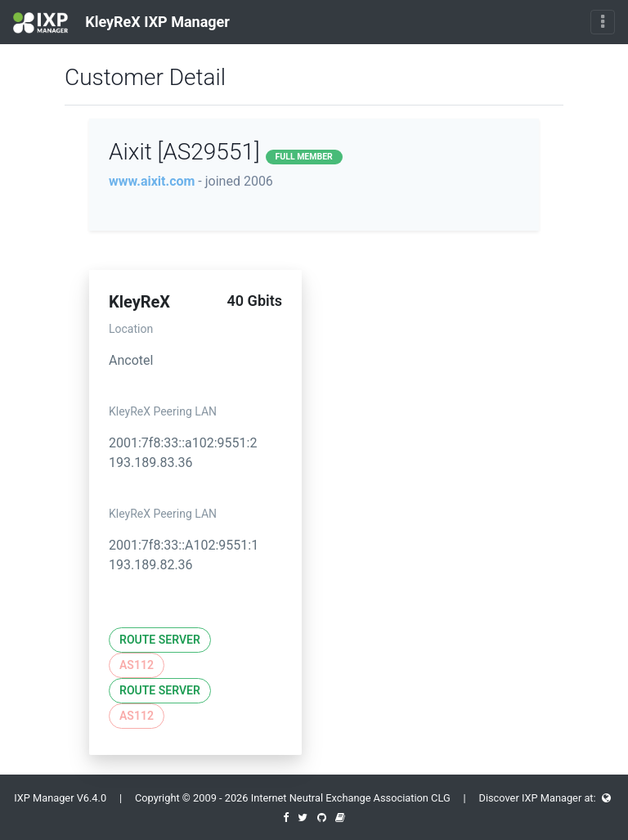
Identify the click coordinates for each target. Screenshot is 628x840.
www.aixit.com (152, 181)
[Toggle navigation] (603, 22)
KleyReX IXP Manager (121, 23)
